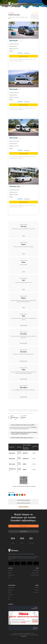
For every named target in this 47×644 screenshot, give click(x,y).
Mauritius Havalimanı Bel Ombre (23, 503)
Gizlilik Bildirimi (36, 570)
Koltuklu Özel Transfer (14, 44)
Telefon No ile (36, 592)
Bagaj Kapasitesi (13, 46)
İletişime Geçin (23, 531)
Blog (9, 597)
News (9, 599)
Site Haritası (10, 595)
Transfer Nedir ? (11, 588)
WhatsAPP (37, 588)
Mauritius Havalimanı (24, 225)
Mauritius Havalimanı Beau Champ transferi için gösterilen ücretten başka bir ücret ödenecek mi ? (24, 433)
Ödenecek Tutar (27, 53)
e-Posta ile (37, 590)
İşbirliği (10, 573)
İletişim (10, 592)
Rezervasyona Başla (23, 56)
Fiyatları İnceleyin (23, 526)
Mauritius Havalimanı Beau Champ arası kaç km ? (22, 438)
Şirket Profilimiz (11, 575)
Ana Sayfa (10, 570)
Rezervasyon (11, 590)
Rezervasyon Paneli (35, 13)
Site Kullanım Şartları (35, 575)
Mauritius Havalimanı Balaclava (24, 500)
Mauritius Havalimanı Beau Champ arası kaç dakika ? (23, 425)
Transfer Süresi (14, 49)
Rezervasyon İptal (35, 573)
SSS (9, 577)
